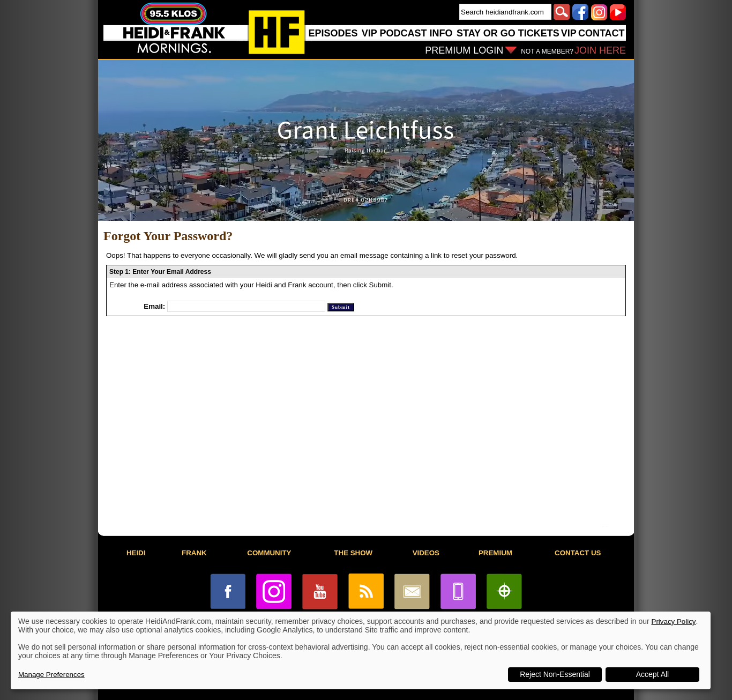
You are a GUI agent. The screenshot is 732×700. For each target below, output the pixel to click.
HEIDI (136, 553)
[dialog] (361, 650)
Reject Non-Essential (555, 674)
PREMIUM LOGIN (464, 50)
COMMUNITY (269, 553)
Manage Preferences (51, 675)
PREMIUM (495, 553)
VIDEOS (426, 553)
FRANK (194, 553)
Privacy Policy (674, 621)
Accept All (652, 674)
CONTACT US (578, 553)
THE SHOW (353, 553)
